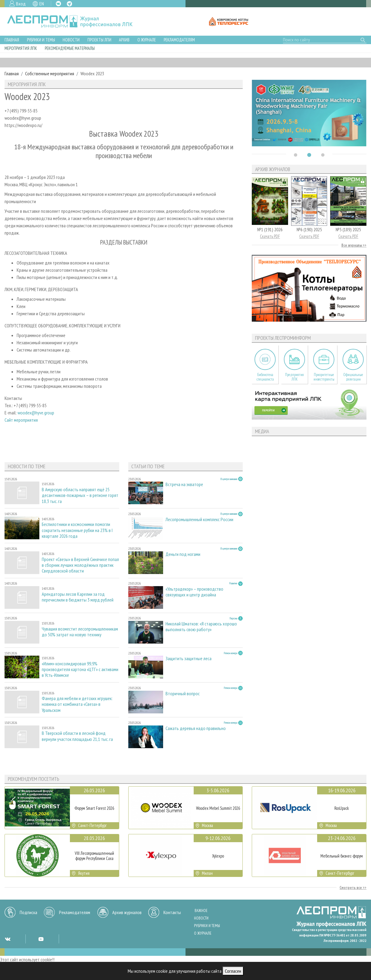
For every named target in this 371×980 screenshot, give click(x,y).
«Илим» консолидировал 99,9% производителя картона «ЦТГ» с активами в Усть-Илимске (80, 669)
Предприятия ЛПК (294, 377)
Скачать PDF (270, 236)
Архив (124, 40)
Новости (71, 40)
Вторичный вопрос (183, 694)
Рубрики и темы (41, 40)
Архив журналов (127, 912)
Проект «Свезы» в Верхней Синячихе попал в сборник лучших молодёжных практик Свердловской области (80, 565)
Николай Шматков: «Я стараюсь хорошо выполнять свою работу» (201, 627)
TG (69, 4)
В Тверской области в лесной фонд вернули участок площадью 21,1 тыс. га (77, 736)
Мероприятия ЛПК (21, 48)
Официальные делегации (353, 377)
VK (58, 4)
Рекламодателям (179, 40)
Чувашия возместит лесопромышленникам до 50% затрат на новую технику (80, 632)
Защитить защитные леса (189, 659)
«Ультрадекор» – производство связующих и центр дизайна (194, 592)
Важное (201, 911)
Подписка (28, 912)
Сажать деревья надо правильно (196, 728)
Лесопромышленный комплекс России (199, 519)
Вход (21, 4)
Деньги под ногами (183, 554)
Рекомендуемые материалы (70, 48)
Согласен (233, 971)
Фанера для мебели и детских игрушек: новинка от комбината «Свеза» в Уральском (77, 704)
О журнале (147, 40)
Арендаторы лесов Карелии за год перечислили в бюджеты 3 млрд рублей (78, 597)
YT (41, 939)
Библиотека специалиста (265, 377)
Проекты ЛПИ (99, 40)
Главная (12, 40)
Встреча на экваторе (184, 484)
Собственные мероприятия (50, 73)
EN (42, 4)
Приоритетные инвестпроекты (324, 377)
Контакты (172, 912)
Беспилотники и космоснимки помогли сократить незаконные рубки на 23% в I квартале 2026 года (77, 530)
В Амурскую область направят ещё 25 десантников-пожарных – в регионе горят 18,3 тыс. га (80, 495)
